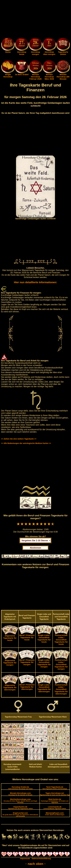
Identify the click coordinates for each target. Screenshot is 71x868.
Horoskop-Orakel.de (20, 788)
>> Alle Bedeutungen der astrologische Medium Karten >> (26, 443)
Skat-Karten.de (55, 801)
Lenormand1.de (55, 808)
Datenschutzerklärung (41, 858)
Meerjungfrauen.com (55, 814)
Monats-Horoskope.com (20, 794)
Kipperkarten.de (20, 808)
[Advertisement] (35, 19)
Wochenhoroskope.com (20, 801)
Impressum (25, 858)
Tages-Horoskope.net (55, 794)
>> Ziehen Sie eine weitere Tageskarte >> (19, 439)
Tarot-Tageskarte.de (55, 788)
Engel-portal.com (20, 814)
